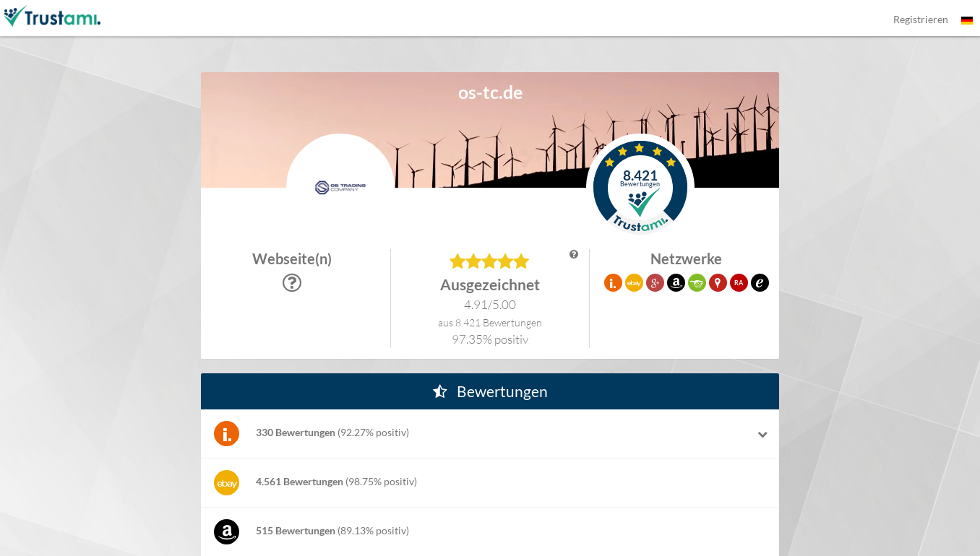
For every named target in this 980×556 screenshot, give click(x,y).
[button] (640, 188)
